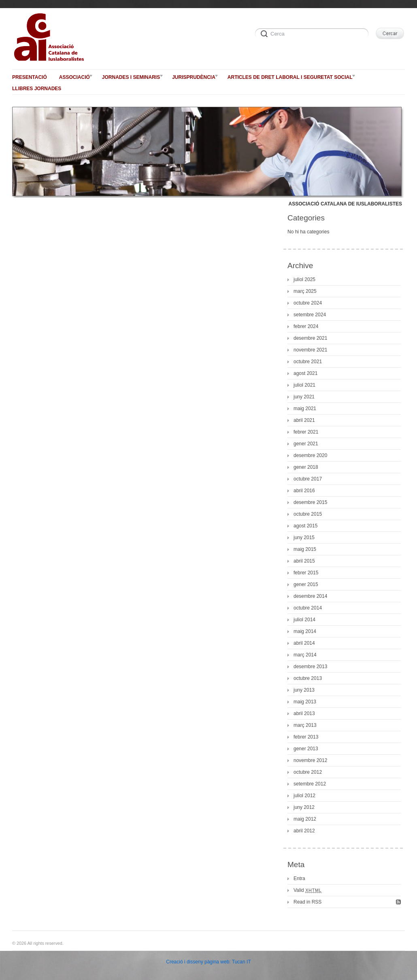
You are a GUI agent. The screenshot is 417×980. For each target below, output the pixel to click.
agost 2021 (305, 373)
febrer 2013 (306, 737)
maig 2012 (305, 819)
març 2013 (305, 725)
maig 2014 (305, 631)
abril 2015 (304, 561)
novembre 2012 (310, 760)
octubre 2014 (308, 608)
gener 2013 (306, 749)
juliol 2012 (304, 796)
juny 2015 (304, 538)
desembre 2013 (310, 667)
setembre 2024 (310, 315)
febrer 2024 (306, 326)
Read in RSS (307, 902)
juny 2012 (304, 807)
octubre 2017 (308, 479)
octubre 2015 (308, 514)
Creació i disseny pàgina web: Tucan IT (208, 962)
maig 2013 (305, 702)
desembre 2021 (310, 338)
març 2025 (305, 291)
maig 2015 (305, 549)
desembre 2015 (310, 502)
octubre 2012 (308, 772)
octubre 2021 (308, 362)
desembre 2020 (310, 455)
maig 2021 (305, 409)
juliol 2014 (304, 620)
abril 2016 (304, 491)
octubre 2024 (308, 303)
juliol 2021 (304, 385)
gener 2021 (306, 444)
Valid (308, 890)
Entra (299, 878)
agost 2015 (305, 526)
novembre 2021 (310, 350)
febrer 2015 (306, 573)
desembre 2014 (310, 596)
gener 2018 (306, 467)
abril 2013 (304, 713)
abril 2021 (304, 420)
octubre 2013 (308, 678)
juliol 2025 (304, 279)
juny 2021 (304, 397)
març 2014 (305, 655)
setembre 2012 (310, 784)
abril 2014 (304, 643)
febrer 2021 (306, 432)
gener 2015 (306, 584)
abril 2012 (304, 831)
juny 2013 (304, 690)
